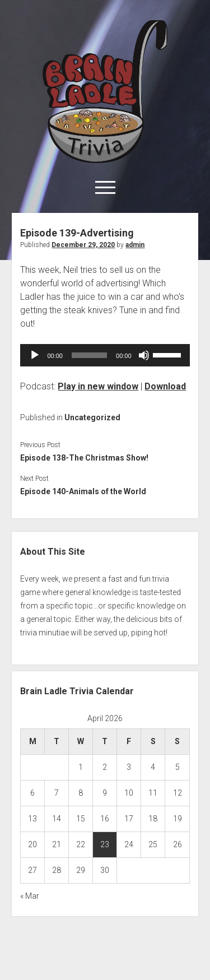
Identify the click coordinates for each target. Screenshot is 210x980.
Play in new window (98, 386)
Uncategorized (92, 417)
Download (165, 386)
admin (135, 245)
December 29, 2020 (83, 245)
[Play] (35, 355)
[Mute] (144, 355)
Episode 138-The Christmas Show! (84, 458)
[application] (105, 355)
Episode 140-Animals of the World (83, 491)
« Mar (30, 896)
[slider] (89, 355)
